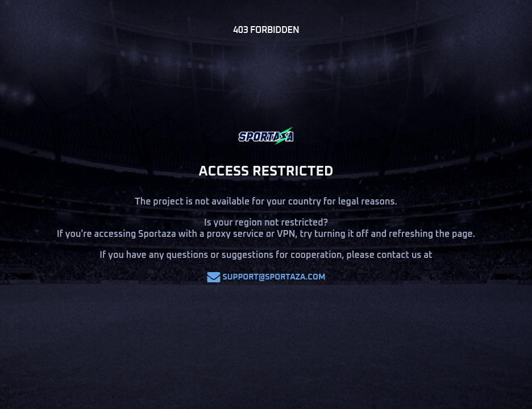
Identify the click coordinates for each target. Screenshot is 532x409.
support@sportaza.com (266, 277)
